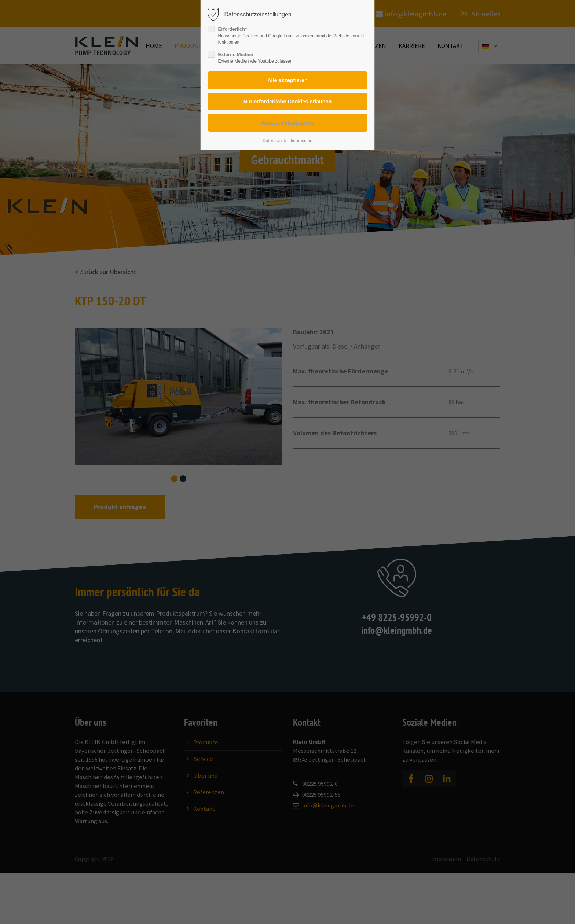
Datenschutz (275, 141)
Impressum (301, 141)
